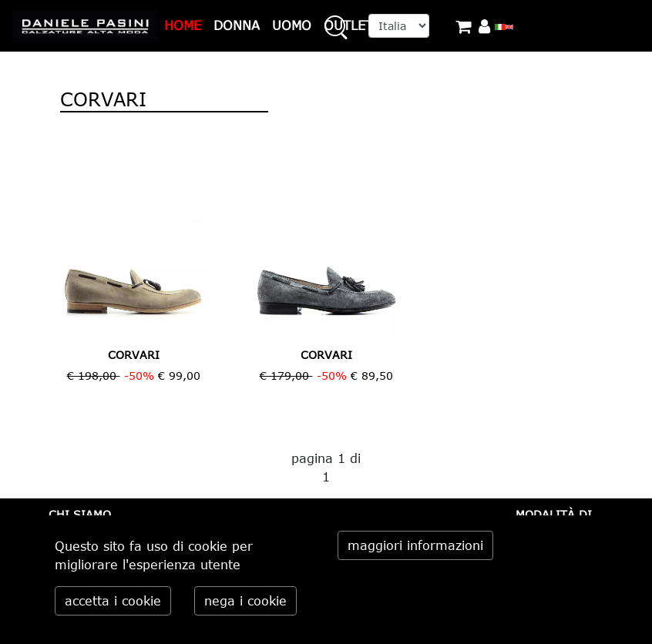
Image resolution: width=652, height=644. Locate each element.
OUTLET (348, 25)
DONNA (237, 25)
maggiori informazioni (415, 545)
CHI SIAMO (80, 514)
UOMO (292, 25)
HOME (183, 25)
